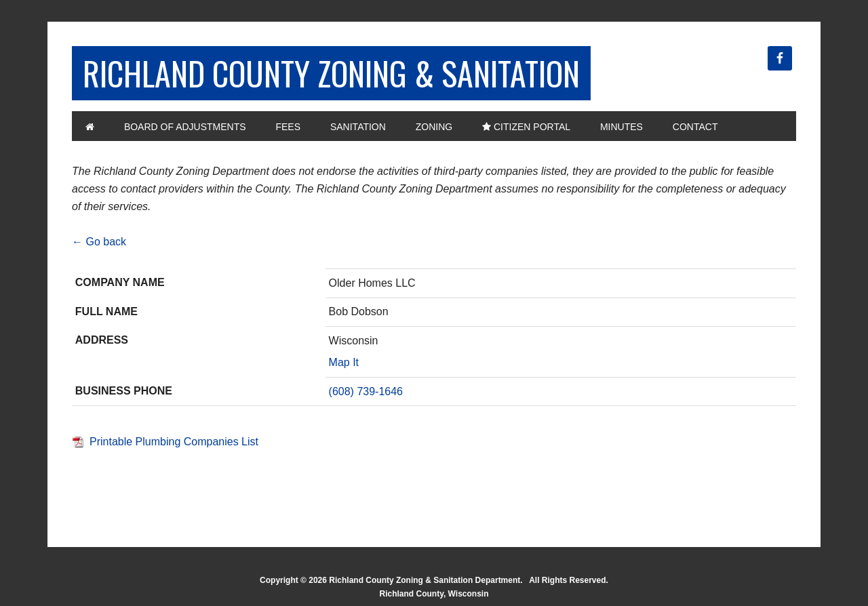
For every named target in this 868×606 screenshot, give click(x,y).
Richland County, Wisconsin (434, 594)
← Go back (99, 242)
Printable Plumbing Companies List (174, 442)
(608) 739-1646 (366, 391)
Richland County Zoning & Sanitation (331, 73)
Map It (344, 362)
